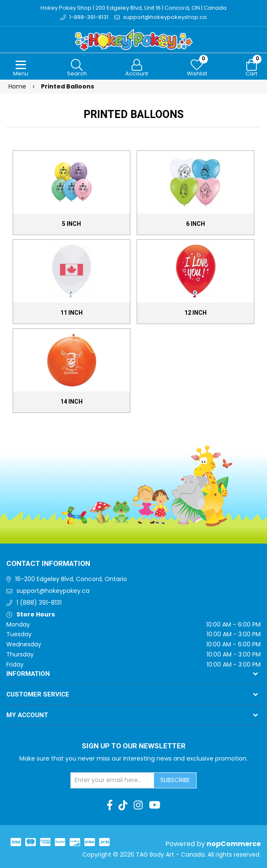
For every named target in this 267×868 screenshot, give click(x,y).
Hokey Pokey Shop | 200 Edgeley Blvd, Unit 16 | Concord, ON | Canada (133, 8)
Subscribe (175, 780)
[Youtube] (155, 805)
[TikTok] (123, 805)
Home (17, 86)
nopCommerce (234, 844)
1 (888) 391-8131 (39, 603)
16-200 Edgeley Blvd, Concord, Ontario (71, 579)
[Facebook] (110, 805)
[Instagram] (138, 805)
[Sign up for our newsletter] (113, 780)
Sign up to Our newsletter (134, 746)
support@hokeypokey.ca (53, 591)
